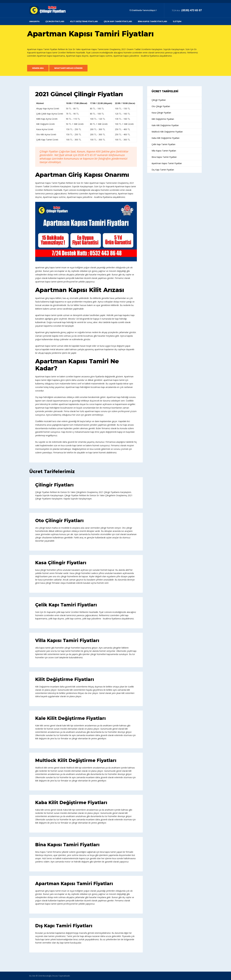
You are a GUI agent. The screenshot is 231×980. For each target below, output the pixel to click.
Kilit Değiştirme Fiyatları (84, 21)
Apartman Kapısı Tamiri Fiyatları (74, 884)
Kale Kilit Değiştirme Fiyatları (70, 718)
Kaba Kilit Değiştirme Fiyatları (71, 803)
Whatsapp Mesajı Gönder (68, 68)
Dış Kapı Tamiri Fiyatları (64, 926)
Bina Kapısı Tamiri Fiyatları (152, 21)
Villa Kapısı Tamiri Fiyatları (67, 640)
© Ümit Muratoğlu (44, 976)
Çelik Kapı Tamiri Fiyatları (118, 21)
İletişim (177, 21)
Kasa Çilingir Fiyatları (61, 563)
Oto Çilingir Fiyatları (59, 521)
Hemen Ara (38, 68)
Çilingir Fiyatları (55, 21)
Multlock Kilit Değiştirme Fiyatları (76, 760)
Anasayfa (34, 21)
